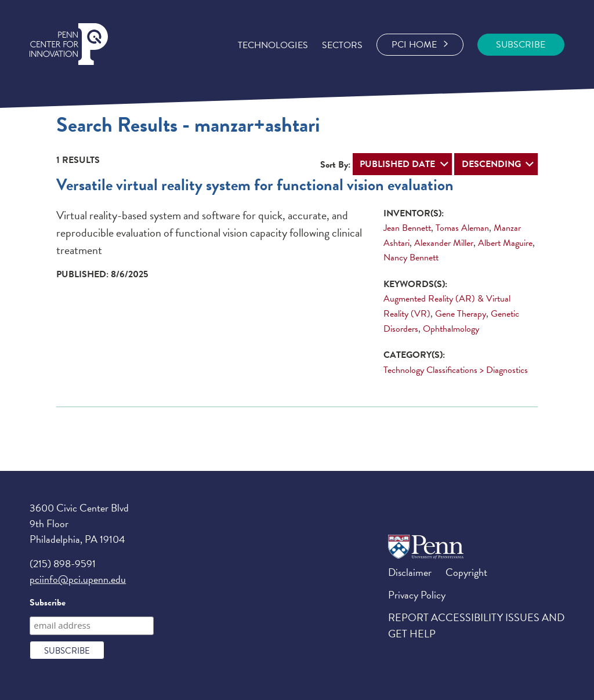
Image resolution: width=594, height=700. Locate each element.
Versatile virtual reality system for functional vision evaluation (255, 185)
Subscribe (48, 603)
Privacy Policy (417, 595)
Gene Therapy (461, 314)
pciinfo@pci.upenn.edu (78, 579)
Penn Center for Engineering (69, 44)
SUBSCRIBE (521, 45)
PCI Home (420, 45)
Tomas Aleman (462, 228)
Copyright (466, 572)
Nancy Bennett (411, 257)
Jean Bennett (407, 228)
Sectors (342, 45)
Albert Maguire (505, 243)
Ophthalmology (451, 329)
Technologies (273, 45)
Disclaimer (410, 572)
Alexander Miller (444, 243)
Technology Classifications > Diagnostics (456, 370)
